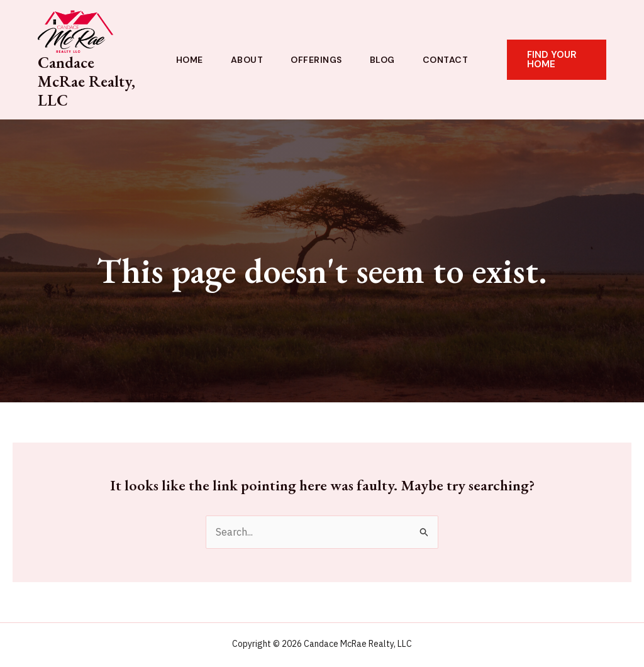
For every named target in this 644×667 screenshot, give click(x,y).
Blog (382, 60)
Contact (446, 60)
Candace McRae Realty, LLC (86, 81)
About (247, 60)
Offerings (316, 60)
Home (190, 60)
